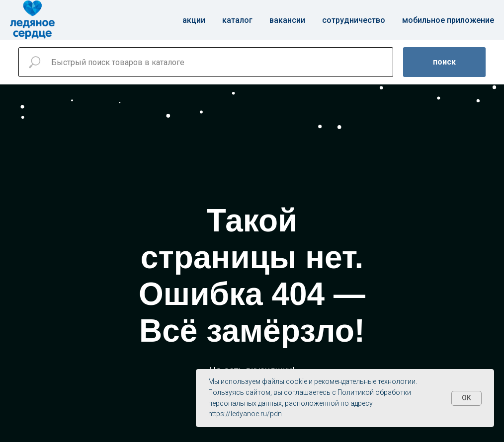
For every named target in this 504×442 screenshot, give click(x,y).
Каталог (237, 20)
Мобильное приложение (448, 20)
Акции (194, 20)
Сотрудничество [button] (354, 20)
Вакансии (287, 20)
